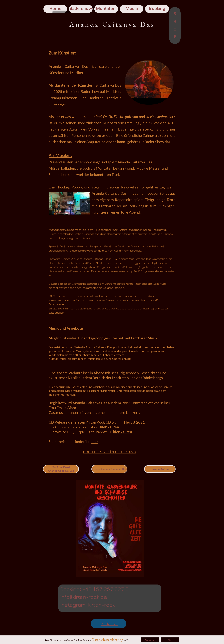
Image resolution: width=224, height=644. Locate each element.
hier (95, 442)
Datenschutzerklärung (107, 640)
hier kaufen (109, 427)
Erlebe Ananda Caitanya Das (109, 469)
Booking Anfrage (160, 469)
